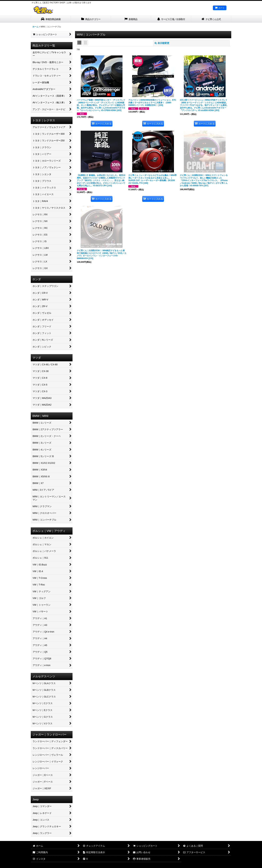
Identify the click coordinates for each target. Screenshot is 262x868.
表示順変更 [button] (162, 43)
